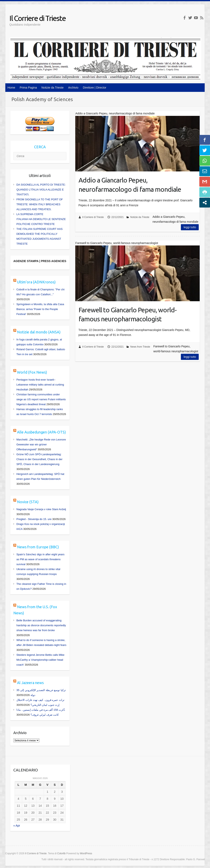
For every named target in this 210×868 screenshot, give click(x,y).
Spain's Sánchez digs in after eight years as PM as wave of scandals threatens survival (40, 559)
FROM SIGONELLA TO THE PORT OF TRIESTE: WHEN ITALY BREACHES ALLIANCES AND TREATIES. (40, 204)
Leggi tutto (190, 227)
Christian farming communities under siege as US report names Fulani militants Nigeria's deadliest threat (41, 399)
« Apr (17, 826)
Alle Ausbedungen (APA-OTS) (41, 432)
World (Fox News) (32, 372)
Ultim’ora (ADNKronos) (36, 282)
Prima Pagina (28, 88)
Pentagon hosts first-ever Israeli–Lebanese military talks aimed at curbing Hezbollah (40, 385)
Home (11, 88)
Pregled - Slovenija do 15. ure (34, 519)
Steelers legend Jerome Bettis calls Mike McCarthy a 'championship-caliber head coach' (40, 660)
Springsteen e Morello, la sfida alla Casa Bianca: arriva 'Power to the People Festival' (40, 309)
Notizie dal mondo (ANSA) (39, 332)
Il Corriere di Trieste (38, 18)
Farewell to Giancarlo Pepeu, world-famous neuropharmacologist (128, 314)
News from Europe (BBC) (38, 547)
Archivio (73, 88)
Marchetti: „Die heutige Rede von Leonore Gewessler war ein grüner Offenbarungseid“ (41, 444)
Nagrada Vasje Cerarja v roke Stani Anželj (41, 509)
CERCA (40, 147)
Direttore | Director (95, 88)
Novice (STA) (28, 502)
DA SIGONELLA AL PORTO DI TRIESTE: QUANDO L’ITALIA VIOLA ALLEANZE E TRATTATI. (41, 190)
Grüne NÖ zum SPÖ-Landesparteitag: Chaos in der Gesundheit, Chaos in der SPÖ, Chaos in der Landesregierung (39, 459)
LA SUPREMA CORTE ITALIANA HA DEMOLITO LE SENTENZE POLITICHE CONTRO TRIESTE (41, 219)
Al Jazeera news (30, 683)
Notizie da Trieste (52, 88)
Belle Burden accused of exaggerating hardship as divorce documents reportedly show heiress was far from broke (41, 625)
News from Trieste (140, 347)
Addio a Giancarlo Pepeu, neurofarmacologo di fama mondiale (130, 185)
